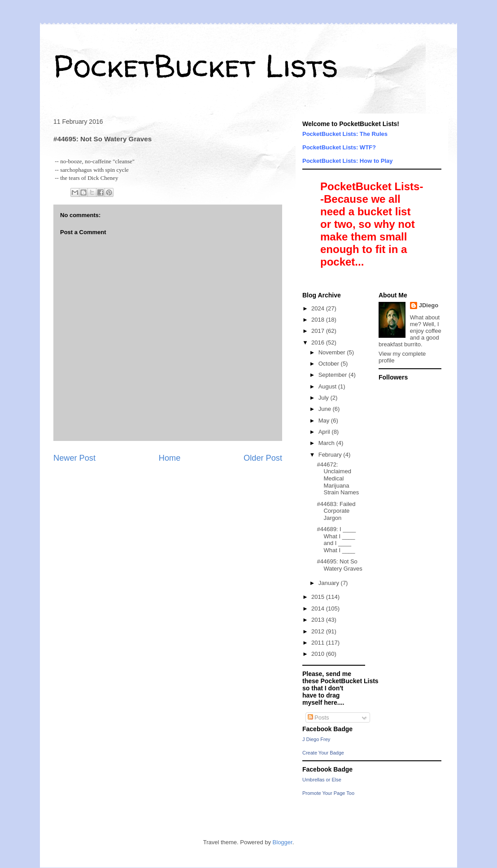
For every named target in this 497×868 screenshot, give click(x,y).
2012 (319, 631)
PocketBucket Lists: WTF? (339, 147)
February (331, 455)
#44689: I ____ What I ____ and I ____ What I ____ (336, 540)
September (334, 375)
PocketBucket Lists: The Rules (345, 134)
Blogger (283, 842)
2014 (319, 608)
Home (170, 458)
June (326, 409)
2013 (319, 620)
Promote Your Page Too (328, 793)
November (333, 352)
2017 (319, 331)
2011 (319, 643)
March (327, 443)
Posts (318, 718)
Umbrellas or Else (322, 780)
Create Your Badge (323, 753)
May (325, 421)
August (328, 386)
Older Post (263, 458)
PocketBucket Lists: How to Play (348, 161)
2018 (319, 320)
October (330, 364)
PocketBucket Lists (196, 65)
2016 (319, 342)
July (325, 398)
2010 (319, 654)
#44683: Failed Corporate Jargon (336, 511)
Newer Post (74, 458)
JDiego (429, 305)
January (330, 583)
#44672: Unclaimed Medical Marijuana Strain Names (338, 478)
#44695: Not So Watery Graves (339, 565)
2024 (319, 308)
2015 (319, 597)
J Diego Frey (316, 739)
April (325, 432)
